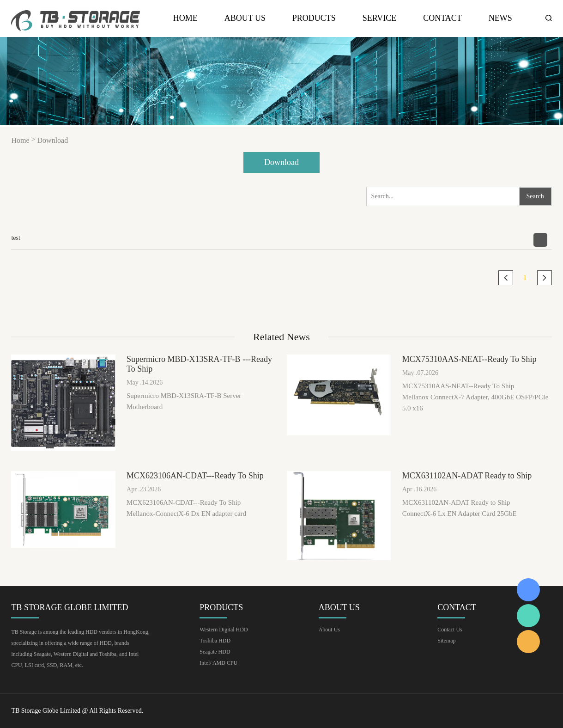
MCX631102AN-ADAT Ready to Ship (467, 476)
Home (185, 18)
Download (53, 140)
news (500, 18)
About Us (245, 18)
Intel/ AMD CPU (218, 663)
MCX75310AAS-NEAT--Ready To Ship (469, 359)
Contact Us (450, 630)
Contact (442, 18)
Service (380, 18)
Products (314, 18)
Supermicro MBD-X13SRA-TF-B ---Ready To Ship (199, 364)
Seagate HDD (215, 652)
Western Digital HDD (224, 630)
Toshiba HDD (215, 641)
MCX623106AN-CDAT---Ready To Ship (195, 476)
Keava (528, 590)
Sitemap (446, 641)
